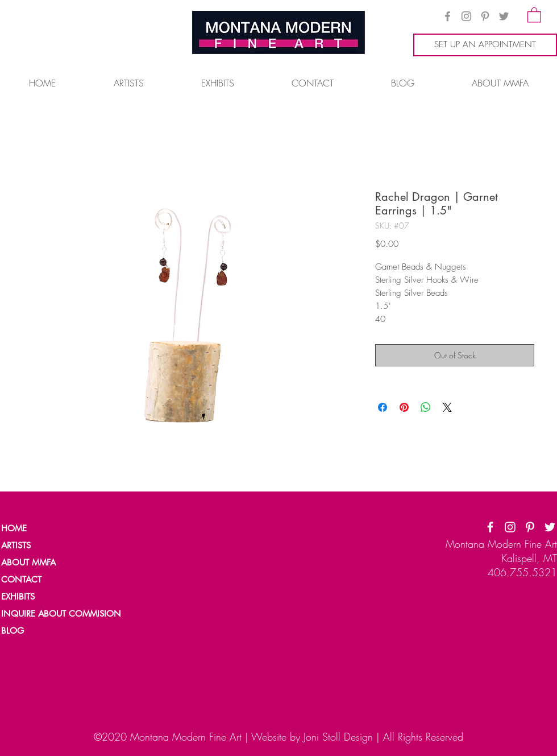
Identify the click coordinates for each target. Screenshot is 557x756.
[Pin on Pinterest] (404, 407)
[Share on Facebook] (383, 407)
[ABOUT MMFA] (40, 563)
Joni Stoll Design (338, 737)
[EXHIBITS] (19, 597)
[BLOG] (40, 631)
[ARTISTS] (40, 546)
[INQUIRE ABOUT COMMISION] (66, 614)
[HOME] (40, 528)
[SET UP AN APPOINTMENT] (485, 45)
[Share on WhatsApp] (426, 407)
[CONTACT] (40, 580)
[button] (534, 15)
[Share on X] (447, 407)
